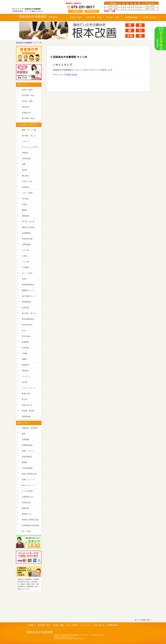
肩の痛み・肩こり (29, 136)
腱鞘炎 (25, 210)
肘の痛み (25, 199)
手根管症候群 (27, 239)
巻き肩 (25, 399)
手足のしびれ (27, 181)
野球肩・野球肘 (28, 411)
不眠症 (25, 204)
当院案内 (31, 625)
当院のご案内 (76, 17)
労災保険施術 (27, 468)
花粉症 (25, 170)
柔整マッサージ (28, 451)
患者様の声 (26, 113)
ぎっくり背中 (27, 273)
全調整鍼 (25, 439)
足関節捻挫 (26, 244)
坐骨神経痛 (26, 158)
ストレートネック (29, 388)
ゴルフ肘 (25, 250)
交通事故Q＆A (28, 497)
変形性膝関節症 (28, 319)
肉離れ (25, 359)
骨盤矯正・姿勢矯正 (30, 428)
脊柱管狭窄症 (27, 325)
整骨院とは (26, 514)
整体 (24, 434)
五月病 (25, 256)
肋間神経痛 (26, 416)
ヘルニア (25, 141)
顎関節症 (25, 371)
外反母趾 (25, 348)
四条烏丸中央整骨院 (33, 17)
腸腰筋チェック (28, 290)
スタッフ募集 (72, 625)
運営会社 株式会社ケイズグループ (65, 637)
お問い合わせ (150, 17)
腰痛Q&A (26, 508)
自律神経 (25, 187)
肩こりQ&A (26, 531)
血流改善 (25, 308)
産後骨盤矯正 (27, 457)
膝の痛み (25, 176)
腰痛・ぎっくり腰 (29, 130)
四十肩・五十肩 (28, 222)
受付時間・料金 (94, 17)
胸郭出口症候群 (28, 227)
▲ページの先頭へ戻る (142, 620)
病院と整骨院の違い (30, 474)
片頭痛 (25, 353)
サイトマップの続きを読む (65, 75)
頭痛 (24, 164)
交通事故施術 (131, 17)
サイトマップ (85, 625)
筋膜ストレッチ (28, 480)
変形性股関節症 (28, 285)
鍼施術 (25, 462)
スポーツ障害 (27, 193)
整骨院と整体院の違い (31, 520)
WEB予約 (26, 107)
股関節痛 (25, 216)
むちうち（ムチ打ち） (31, 147)
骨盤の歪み (26, 394)
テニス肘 (25, 262)
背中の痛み (26, 336)
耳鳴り (25, 279)
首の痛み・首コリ (29, 313)
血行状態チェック (29, 296)
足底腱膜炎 (26, 233)
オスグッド (26, 376)
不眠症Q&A (26, 502)
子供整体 (25, 267)
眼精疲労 (25, 365)
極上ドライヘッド (29, 485)
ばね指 (25, 382)
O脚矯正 (25, 153)
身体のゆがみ (27, 405)
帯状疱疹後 (26, 302)
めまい (25, 330)
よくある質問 (27, 491)
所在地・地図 (113, 17)
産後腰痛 (25, 342)
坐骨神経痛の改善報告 (31, 525)
